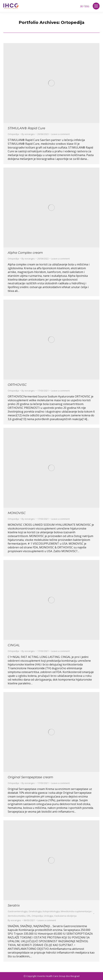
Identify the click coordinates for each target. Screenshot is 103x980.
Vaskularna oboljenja (65, 916)
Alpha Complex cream (25, 253)
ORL (29, 916)
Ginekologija (35, 911)
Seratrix (14, 905)
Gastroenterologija (18, 911)
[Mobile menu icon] (96, 6)
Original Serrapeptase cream (30, 777)
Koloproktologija (51, 911)
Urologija (48, 916)
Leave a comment (60, 134)
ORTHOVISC (17, 385)
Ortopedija (13, 134)
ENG (87, 6)
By (28, 134)
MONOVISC (17, 513)
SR (82, 6)
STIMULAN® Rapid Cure (26, 128)
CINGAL (14, 645)
